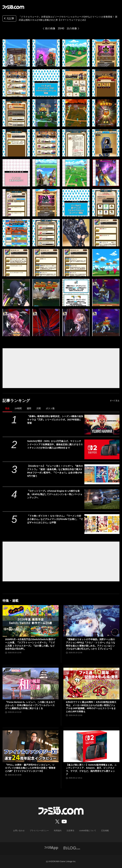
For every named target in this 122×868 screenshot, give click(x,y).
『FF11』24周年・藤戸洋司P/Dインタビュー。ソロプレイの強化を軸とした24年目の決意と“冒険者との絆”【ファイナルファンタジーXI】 (30, 768)
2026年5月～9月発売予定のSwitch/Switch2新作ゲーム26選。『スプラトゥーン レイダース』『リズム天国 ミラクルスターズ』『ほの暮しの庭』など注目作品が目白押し (30, 644)
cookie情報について (88, 831)
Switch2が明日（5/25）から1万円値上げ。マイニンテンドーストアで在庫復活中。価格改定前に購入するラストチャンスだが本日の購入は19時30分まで (55, 444)
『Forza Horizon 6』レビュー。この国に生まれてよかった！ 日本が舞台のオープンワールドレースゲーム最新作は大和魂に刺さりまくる (30, 705)
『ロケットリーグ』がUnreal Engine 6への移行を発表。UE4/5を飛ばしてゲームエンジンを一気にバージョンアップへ (55, 494)
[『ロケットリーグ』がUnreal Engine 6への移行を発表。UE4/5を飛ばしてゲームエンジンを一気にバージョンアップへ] (102, 499)
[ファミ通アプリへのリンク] (51, 848)
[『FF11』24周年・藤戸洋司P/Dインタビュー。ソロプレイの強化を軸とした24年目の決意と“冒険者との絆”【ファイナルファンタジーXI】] (31, 746)
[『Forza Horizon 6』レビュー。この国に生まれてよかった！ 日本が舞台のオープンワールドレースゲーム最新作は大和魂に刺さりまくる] (31, 684)
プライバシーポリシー (39, 831)
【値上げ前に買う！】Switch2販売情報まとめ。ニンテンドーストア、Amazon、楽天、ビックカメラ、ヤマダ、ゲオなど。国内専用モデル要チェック (91, 770)
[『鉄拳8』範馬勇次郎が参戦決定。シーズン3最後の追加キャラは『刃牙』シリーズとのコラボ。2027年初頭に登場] (102, 425)
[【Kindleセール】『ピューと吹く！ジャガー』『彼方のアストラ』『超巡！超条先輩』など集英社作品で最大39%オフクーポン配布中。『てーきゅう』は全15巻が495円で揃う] (102, 474)
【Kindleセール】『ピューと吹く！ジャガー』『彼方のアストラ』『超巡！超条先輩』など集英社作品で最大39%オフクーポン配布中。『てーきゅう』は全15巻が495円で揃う (55, 471)
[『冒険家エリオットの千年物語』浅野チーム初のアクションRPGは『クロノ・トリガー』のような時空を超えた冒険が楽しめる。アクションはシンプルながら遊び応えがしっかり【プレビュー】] (91, 621)
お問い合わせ (19, 831)
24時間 (18, 408)
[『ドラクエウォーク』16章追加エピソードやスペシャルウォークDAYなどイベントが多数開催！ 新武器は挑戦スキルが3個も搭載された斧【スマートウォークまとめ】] (16, 53)
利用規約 (58, 831)
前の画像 (50, 28)
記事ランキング (16, 401)
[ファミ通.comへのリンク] (13, 7)
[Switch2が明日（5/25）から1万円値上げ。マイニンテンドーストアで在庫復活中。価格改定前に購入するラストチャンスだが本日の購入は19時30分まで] (102, 449)
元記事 (9, 19)
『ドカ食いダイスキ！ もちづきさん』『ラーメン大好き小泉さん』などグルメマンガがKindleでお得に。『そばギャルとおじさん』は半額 (55, 519)
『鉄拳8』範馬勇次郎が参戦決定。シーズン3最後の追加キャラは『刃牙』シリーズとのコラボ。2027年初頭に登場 (55, 420)
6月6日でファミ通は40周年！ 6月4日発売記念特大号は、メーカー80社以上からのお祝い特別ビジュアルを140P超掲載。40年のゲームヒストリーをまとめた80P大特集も (91, 707)
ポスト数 (50, 408)
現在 (7, 408)
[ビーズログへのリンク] (72, 848)
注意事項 (70, 831)
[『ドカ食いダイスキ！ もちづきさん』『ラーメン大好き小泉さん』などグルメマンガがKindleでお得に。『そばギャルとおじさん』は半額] (102, 524)
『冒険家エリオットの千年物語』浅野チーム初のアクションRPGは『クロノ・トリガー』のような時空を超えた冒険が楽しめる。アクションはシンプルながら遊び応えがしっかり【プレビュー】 (91, 644)
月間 (38, 408)
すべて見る (115, 401)
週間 (29, 408)
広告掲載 (105, 831)
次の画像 (72, 28)
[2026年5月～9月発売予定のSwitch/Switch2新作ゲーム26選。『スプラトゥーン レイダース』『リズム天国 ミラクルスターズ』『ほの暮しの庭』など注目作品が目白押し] (31, 621)
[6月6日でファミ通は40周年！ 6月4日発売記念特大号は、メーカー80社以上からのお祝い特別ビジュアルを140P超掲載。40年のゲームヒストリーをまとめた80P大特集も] (91, 684)
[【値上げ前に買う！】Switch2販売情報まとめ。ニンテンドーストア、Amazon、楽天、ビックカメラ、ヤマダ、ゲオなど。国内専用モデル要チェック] (91, 746)
